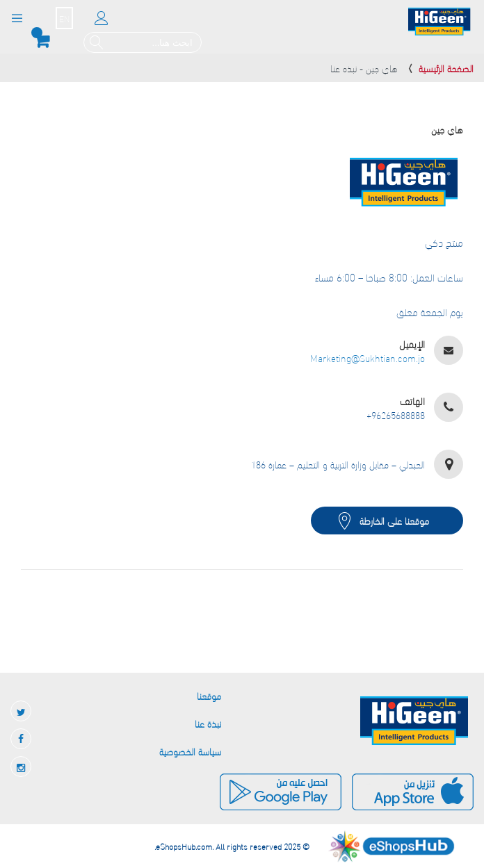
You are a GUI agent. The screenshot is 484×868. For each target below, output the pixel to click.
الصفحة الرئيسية (446, 68)
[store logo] (439, 22)
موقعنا (209, 695)
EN (64, 18)
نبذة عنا (208, 723)
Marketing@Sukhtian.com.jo (368, 358)
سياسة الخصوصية (190, 751)
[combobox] (143, 42)
